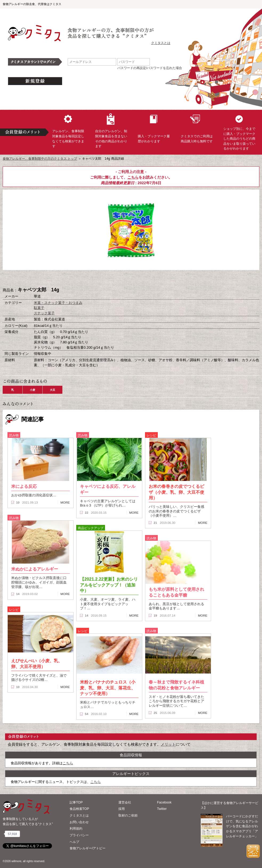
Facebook (164, 802)
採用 (122, 809)
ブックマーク (131, 279)
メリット (168, 744)
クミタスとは (161, 43)
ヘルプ (74, 842)
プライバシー (79, 835)
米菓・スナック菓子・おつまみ (58, 303)
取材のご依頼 (128, 815)
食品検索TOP (79, 809)
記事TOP (76, 802)
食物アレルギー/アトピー (88, 848)
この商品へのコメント (158, 279)
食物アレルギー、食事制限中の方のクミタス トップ (40, 159)
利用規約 (76, 829)
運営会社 (125, 802)
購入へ (104, 279)
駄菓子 (39, 308)
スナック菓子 (44, 313)
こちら (133, 177)
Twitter (162, 809)
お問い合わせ (79, 822)
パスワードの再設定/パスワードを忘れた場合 (150, 68)
